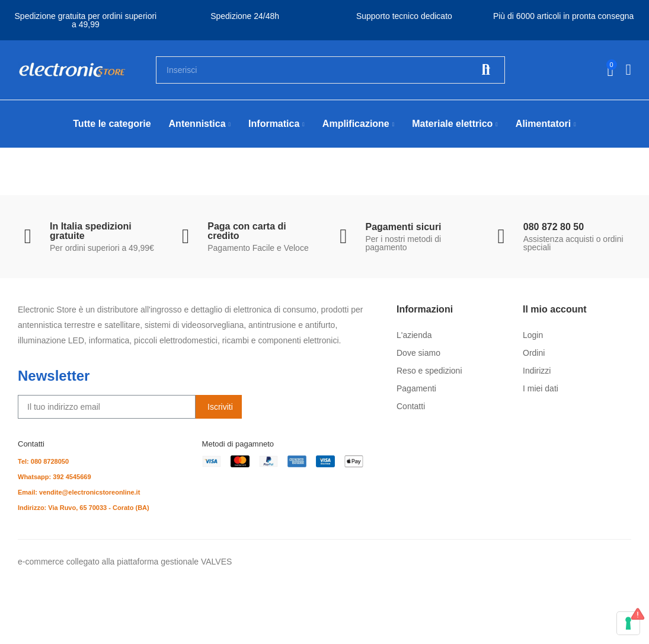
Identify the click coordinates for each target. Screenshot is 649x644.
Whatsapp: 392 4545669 (55, 477)
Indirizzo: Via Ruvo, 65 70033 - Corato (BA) (84, 508)
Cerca (486, 70)
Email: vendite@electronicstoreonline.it (79, 492)
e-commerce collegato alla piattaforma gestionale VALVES (125, 562)
